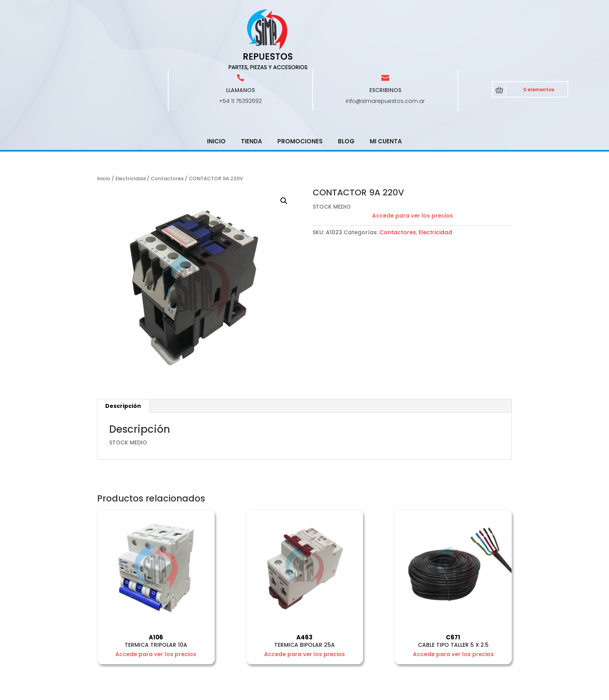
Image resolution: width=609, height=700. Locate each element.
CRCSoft (261, 692)
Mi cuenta (386, 86)
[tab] (123, 350)
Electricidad (130, 123)
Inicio (216, 86)
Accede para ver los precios (412, 160)
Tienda (251, 86)
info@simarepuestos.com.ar (385, 45)
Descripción (123, 350)
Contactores (167, 123)
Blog (346, 86)
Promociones (300, 86)
